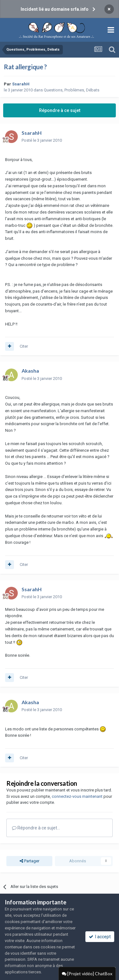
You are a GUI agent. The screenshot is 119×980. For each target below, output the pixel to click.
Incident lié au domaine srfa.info (55, 9)
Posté (42, 140)
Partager (30, 861)
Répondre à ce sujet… (36, 828)
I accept (100, 937)
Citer (24, 346)
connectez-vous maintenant (77, 796)
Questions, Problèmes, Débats (72, 90)
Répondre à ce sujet (60, 110)
